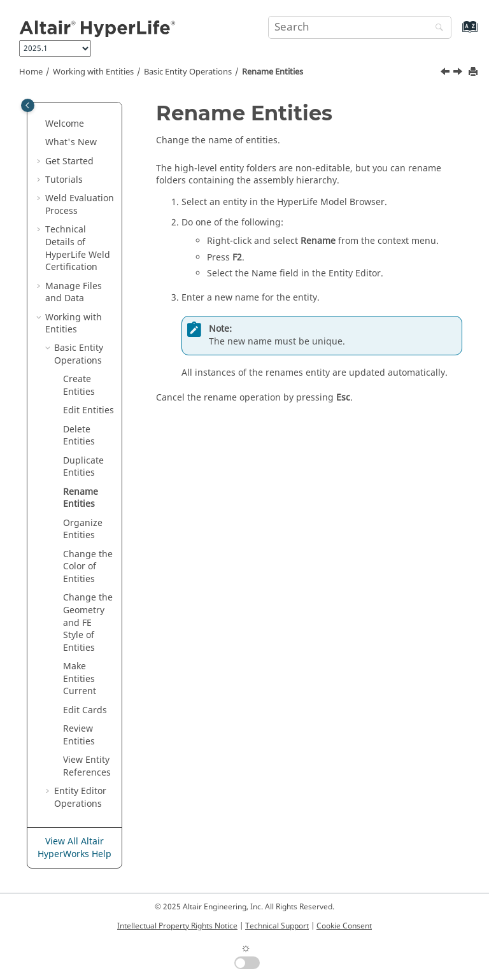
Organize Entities (83, 529)
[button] (40, 124)
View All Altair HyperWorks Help (74, 848)
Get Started (69, 161)
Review (79, 735)
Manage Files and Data (74, 293)
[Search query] (360, 27)
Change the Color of (88, 567)
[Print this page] (474, 72)
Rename (273, 72)
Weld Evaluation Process (80, 205)
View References (87, 766)
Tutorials (64, 180)
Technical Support (277, 926)
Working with (93, 72)
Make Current (80, 679)
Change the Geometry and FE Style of (88, 622)
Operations (80, 798)
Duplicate (83, 467)
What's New (71, 142)
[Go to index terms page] (456, 33)
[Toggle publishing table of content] (28, 105)
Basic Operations (188, 72)
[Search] (436, 28)
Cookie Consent (344, 926)
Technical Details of (78, 248)
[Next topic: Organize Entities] (459, 73)
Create (79, 386)
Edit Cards (85, 710)
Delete (79, 436)
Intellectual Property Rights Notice (177, 926)
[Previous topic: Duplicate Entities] (446, 73)
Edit (89, 410)
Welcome (65, 124)
